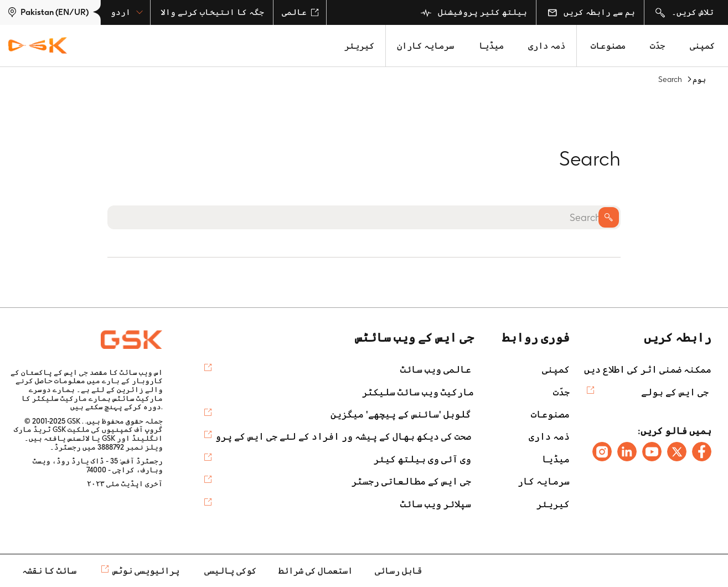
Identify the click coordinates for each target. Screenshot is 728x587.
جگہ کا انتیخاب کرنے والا (212, 12)
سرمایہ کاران (425, 46)
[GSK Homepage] (38, 46)
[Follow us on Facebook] (702, 452)
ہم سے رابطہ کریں (591, 12)
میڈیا (491, 46)
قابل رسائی (398, 571)
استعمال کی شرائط (316, 571)
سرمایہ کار (544, 481)
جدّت (657, 46)
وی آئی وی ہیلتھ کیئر (422, 459)
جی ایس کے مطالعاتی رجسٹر (411, 481)
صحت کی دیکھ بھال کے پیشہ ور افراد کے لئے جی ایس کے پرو (343, 436)
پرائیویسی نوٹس (146, 571)
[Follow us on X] (677, 452)
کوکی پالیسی (230, 571)
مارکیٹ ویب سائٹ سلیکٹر (418, 392)
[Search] (364, 217)
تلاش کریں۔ (685, 12)
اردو (127, 12)
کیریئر (359, 46)
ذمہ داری (547, 46)
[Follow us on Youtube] (652, 452)
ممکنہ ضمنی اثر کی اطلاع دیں (648, 369)
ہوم (699, 79)
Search (609, 217)
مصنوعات (608, 46)
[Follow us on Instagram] (602, 452)
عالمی (300, 12)
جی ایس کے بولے (675, 392)
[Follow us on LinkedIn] (627, 452)
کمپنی (702, 46)
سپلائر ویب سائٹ (436, 504)
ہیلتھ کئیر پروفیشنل (474, 12)
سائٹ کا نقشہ (49, 571)
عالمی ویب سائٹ (436, 369)
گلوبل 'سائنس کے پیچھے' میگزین (401, 414)
